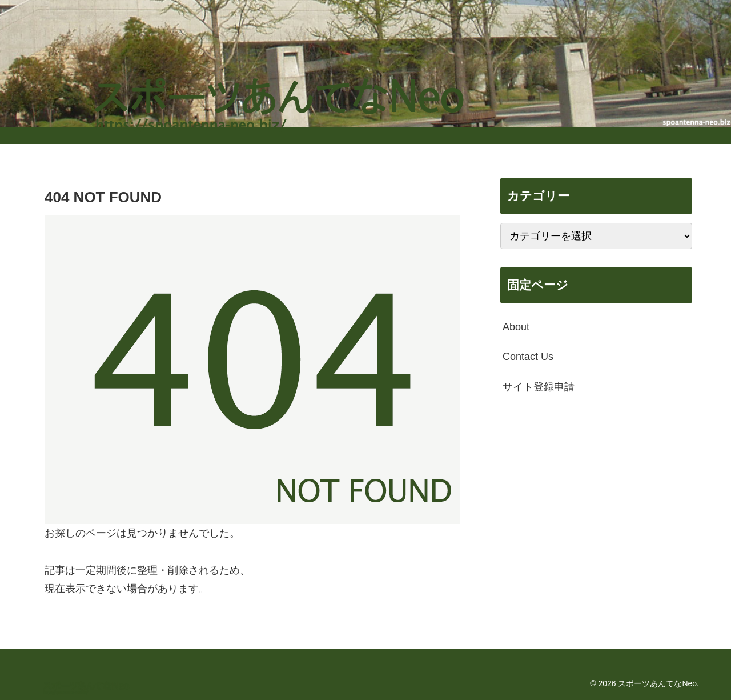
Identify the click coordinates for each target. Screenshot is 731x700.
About (516, 327)
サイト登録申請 (539, 387)
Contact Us (528, 357)
